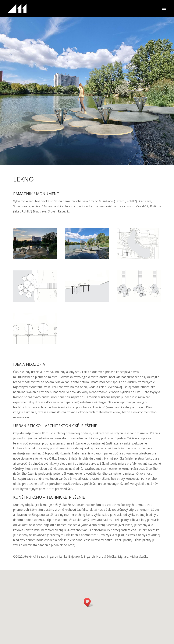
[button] (89, 602)
